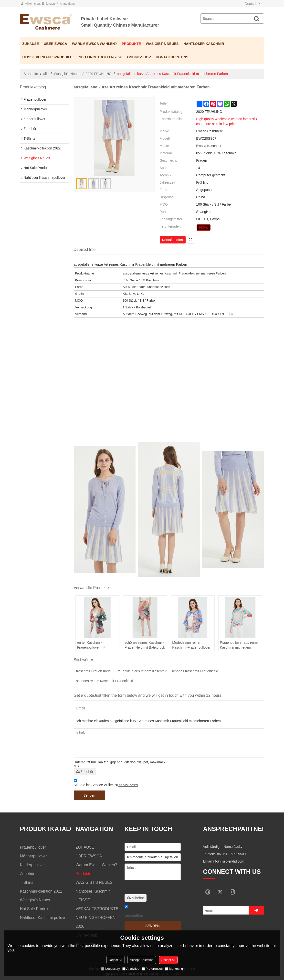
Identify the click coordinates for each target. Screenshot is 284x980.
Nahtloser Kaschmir (204, 44)
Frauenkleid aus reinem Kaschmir (141, 671)
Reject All (116, 960)
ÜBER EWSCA (55, 44)
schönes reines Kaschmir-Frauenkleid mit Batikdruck (145, 645)
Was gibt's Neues (67, 74)
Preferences (152, 969)
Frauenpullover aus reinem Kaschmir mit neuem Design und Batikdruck (240, 645)
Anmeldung (67, 4)
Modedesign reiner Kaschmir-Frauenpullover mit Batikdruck (191, 645)
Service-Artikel (128, 785)
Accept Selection (142, 960)
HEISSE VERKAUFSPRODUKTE (48, 57)
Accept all (168, 960)
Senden (89, 795)
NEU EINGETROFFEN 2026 (100, 57)
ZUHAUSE (31, 44)
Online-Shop (139, 57)
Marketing (174, 969)
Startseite (31, 74)
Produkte (131, 44)
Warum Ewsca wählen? (95, 44)
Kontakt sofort (173, 240)
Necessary (110, 969)
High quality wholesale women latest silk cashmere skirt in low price (227, 121)
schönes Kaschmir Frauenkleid (195, 671)
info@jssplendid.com (228, 861)
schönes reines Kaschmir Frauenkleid (105, 681)
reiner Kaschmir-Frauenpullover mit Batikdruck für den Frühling (97, 645)
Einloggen (48, 4)
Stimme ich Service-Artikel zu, (106, 784)
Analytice (131, 969)
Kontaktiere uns (172, 57)
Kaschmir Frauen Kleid (94, 671)
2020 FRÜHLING (99, 74)
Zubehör (85, 772)
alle (46, 74)
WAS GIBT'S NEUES (162, 44)
